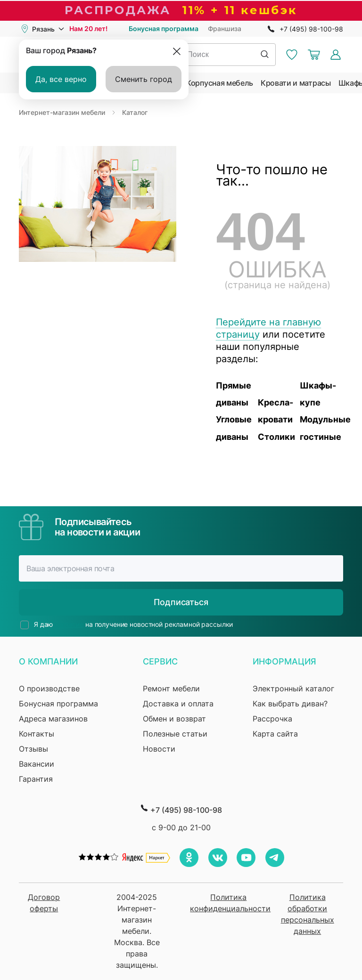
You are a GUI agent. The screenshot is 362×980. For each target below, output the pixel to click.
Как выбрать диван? (290, 704)
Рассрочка (272, 719)
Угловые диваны (234, 428)
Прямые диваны (234, 394)
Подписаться (181, 602)
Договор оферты (44, 903)
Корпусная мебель (220, 83)
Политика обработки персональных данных (308, 914)
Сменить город (144, 79)
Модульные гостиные (321, 428)
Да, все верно (61, 79)
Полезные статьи (175, 734)
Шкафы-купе (318, 394)
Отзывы (33, 749)
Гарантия (36, 779)
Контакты (37, 734)
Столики (276, 437)
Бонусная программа (164, 28)
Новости (159, 749)
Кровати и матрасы (296, 83)
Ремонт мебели (171, 688)
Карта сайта (275, 734)
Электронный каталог (293, 688)
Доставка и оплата (178, 704)
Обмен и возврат (174, 719)
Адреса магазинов (53, 719)
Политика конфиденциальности (228, 903)
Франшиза (225, 28)
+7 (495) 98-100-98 (311, 29)
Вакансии (37, 764)
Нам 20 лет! (88, 28)
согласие (69, 624)
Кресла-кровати (276, 411)
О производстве (49, 688)
